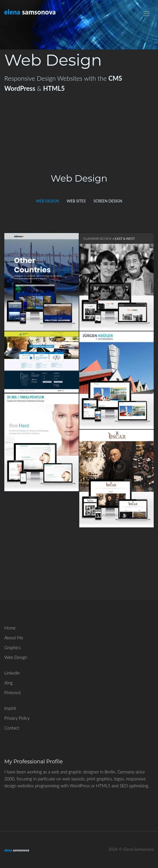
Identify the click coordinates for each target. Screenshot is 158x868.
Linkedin (12, 673)
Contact (12, 728)
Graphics (13, 647)
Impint (10, 708)
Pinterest (13, 692)
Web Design (16, 657)
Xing (9, 683)
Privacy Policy (17, 718)
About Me (14, 638)
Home (10, 628)
